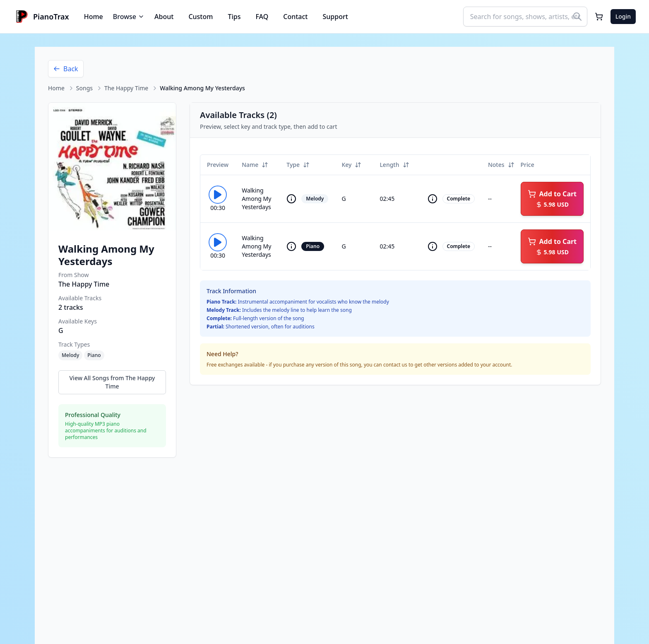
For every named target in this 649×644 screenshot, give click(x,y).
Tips (234, 17)
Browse (129, 17)
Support (335, 17)
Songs (84, 88)
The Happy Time (126, 88)
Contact (295, 17)
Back (66, 69)
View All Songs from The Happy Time (112, 382)
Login (623, 16)
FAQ (262, 17)
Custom (201, 17)
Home (94, 17)
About (164, 17)
